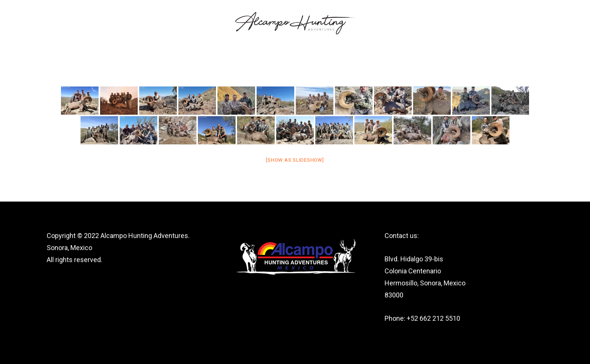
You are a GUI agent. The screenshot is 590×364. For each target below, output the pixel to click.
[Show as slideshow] (295, 160)
